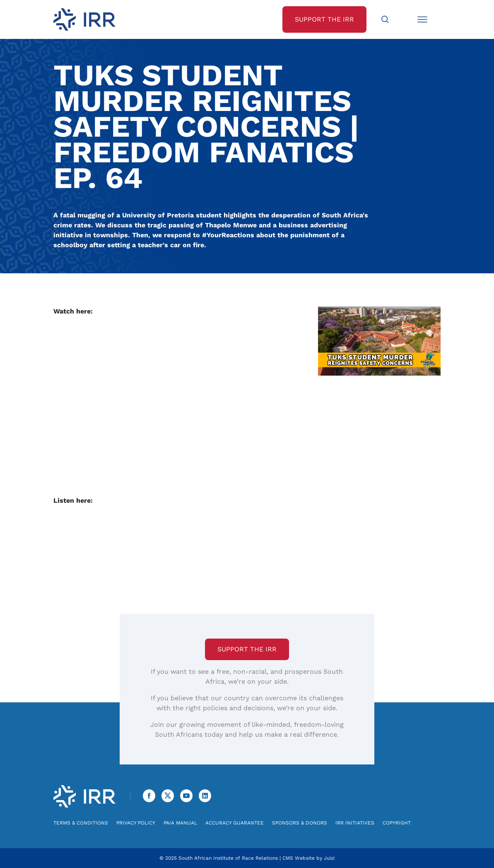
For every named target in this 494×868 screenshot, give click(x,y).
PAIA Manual (180, 823)
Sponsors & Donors (300, 823)
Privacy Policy (136, 823)
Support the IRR (247, 649)
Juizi (329, 858)
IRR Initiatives (355, 823)
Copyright (397, 823)
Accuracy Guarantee (235, 823)
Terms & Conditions (81, 823)
